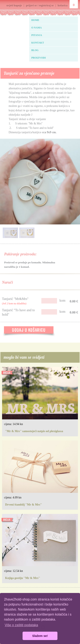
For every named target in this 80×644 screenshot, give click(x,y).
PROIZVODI (39, 58)
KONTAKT (38, 43)
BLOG (35, 50)
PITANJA (37, 35)
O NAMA (37, 28)
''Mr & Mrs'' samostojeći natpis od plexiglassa (34, 431)
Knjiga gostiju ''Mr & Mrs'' (23, 578)
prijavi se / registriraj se (40, 5)
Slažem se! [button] (40, 636)
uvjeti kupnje (14, 5)
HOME (35, 20)
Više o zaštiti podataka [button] (21, 625)
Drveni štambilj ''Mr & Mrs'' (24, 505)
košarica (63, 5)
